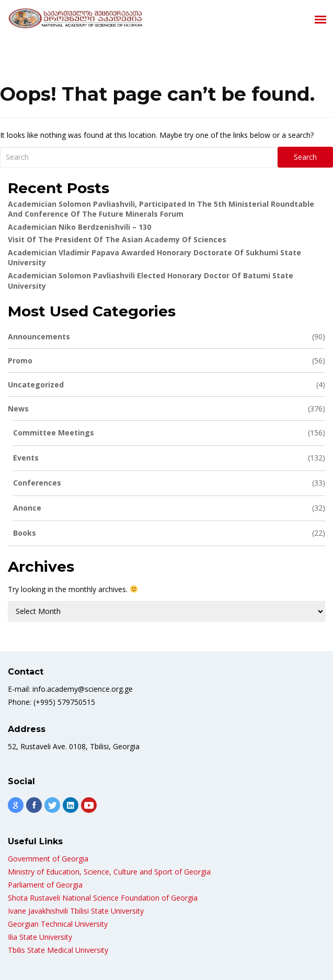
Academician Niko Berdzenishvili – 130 (79, 227)
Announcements (166, 336)
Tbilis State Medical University (58, 950)
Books (169, 533)
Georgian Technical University (58, 924)
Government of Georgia (48, 859)
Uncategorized (166, 385)
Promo (166, 361)
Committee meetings (169, 433)
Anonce (169, 508)
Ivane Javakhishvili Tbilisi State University (76, 911)
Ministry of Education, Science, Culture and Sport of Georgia (109, 872)
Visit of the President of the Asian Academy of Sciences (117, 239)
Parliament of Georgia (45, 885)
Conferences (169, 483)
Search (305, 157)
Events (169, 458)
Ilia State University (40, 937)
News (166, 409)
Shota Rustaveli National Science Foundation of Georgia (103, 898)
